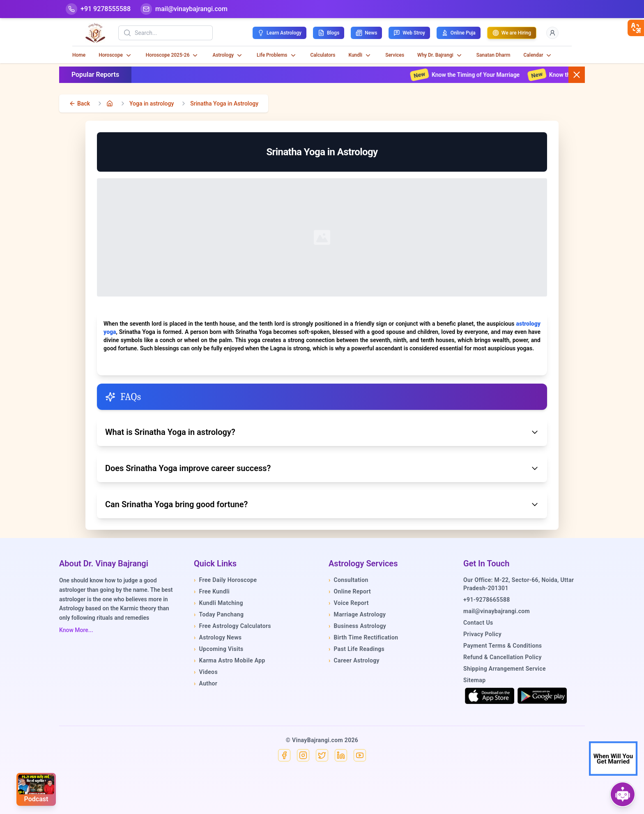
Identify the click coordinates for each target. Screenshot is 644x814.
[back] (79, 103)
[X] (322, 755)
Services (395, 55)
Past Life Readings (356, 649)
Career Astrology (354, 660)
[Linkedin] (341, 755)
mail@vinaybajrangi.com (497, 611)
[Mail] (184, 9)
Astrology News (218, 637)
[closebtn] (636, 28)
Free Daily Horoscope (225, 580)
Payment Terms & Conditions (503, 646)
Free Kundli (212, 591)
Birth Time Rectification (363, 637)
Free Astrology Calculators (232, 626)
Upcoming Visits (219, 649)
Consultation (348, 580)
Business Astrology (357, 626)
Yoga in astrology (152, 103)
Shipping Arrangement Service (505, 669)
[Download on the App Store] (490, 696)
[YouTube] (360, 755)
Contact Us (478, 623)
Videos (206, 672)
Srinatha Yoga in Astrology (224, 103)
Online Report (350, 591)
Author (206, 683)
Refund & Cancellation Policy (503, 657)
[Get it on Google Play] (542, 696)
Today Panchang (219, 614)
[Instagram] (303, 755)
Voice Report (349, 603)
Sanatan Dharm (493, 55)
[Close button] (577, 75)
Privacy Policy (482, 634)
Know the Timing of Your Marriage (472, 75)
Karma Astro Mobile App (230, 660)
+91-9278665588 (487, 600)
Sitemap (474, 680)
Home (79, 55)
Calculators (323, 55)
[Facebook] (284, 755)
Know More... (76, 630)
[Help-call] (98, 9)
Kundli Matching (218, 603)
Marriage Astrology (357, 614)
